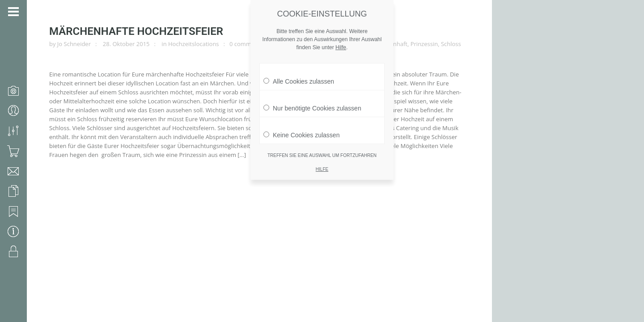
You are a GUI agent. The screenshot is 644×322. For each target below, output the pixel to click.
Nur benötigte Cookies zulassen (312, 96)
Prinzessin (424, 44)
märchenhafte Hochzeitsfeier (136, 31)
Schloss (451, 44)
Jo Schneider (74, 44)
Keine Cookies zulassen (301, 123)
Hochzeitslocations (194, 44)
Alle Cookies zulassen (299, 69)
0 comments (246, 44)
